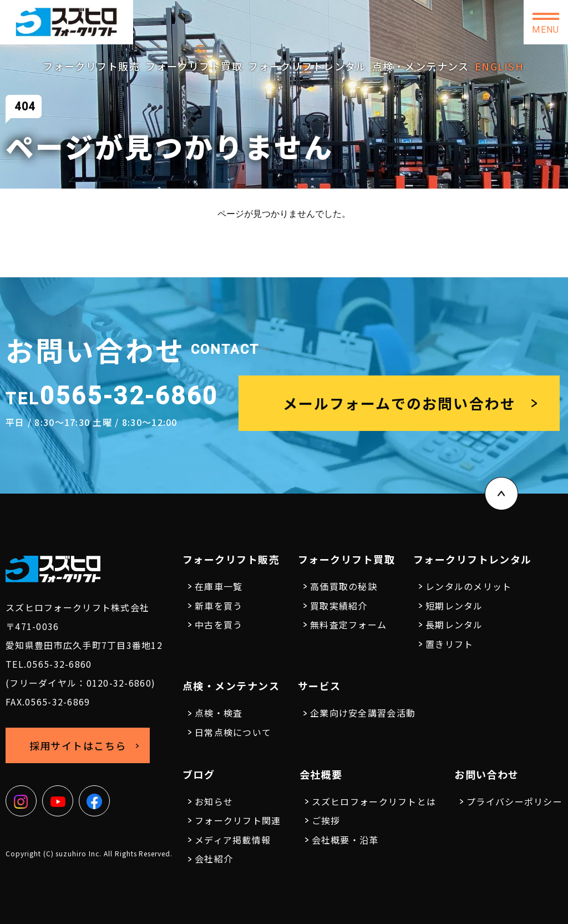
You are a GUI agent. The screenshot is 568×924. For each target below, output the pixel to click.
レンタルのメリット (469, 586)
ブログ (199, 774)
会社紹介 (214, 859)
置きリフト (449, 644)
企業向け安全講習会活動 (363, 713)
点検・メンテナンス (421, 66)
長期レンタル (454, 625)
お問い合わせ (479, 22)
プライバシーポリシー (514, 801)
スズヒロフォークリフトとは (374, 801)
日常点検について (233, 732)
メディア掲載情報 (233, 840)
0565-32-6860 (277, 18)
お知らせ (214, 801)
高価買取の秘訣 (344, 586)
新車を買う (219, 606)
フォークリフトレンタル (307, 66)
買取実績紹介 (339, 606)
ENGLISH (499, 66)
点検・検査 (219, 713)
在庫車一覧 (219, 586)
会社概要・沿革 (345, 840)
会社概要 (321, 774)
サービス (319, 686)
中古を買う (219, 625)
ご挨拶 (326, 820)
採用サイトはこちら (385, 22)
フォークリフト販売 (91, 66)
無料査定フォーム (348, 625)
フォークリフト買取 (194, 66)
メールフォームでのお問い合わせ (399, 403)
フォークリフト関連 (238, 820)
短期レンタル (454, 606)
